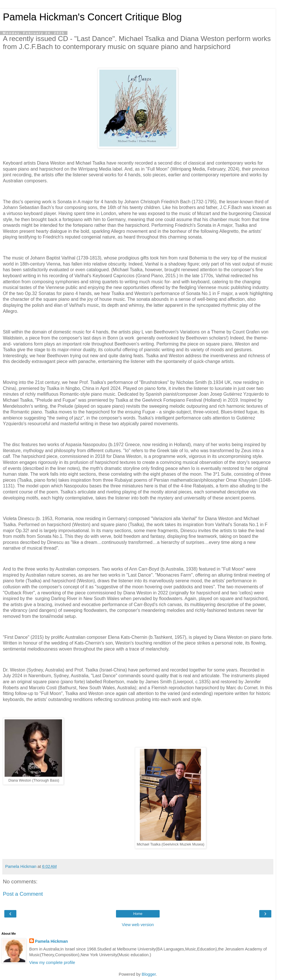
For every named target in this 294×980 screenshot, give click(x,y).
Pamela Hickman (51, 941)
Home (138, 914)
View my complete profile (52, 963)
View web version (138, 925)
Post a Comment (23, 894)
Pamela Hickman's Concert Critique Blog (92, 17)
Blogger (149, 974)
